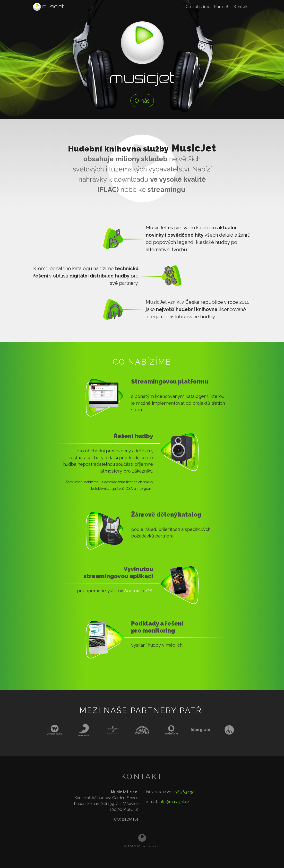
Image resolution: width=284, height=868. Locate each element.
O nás (142, 101)
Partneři (222, 7)
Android (132, 591)
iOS (149, 591)
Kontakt (241, 7)
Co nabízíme (198, 7)
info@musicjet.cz (174, 802)
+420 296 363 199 (179, 792)
